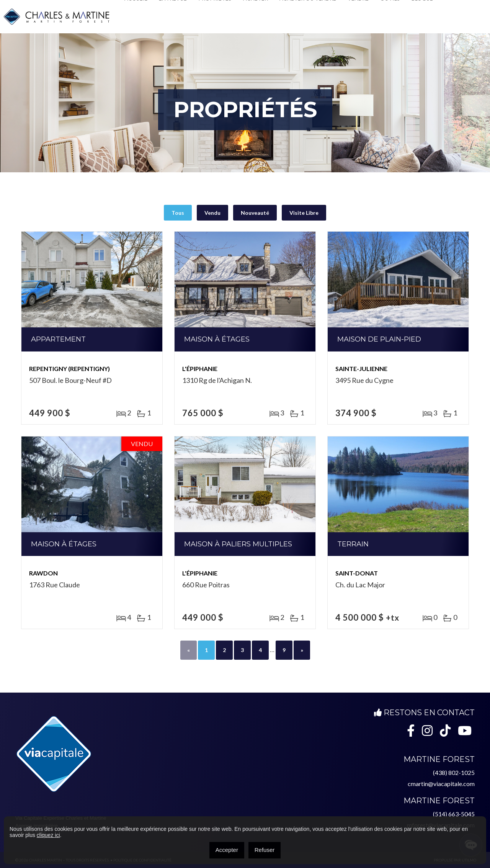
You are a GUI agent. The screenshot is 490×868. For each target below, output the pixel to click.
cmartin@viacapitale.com (441, 784)
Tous (178, 213)
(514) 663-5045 (454, 814)
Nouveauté (255, 213)
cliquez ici (48, 835)
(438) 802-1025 (454, 772)
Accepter (227, 850)
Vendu (212, 213)
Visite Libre (304, 213)
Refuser (265, 850)
